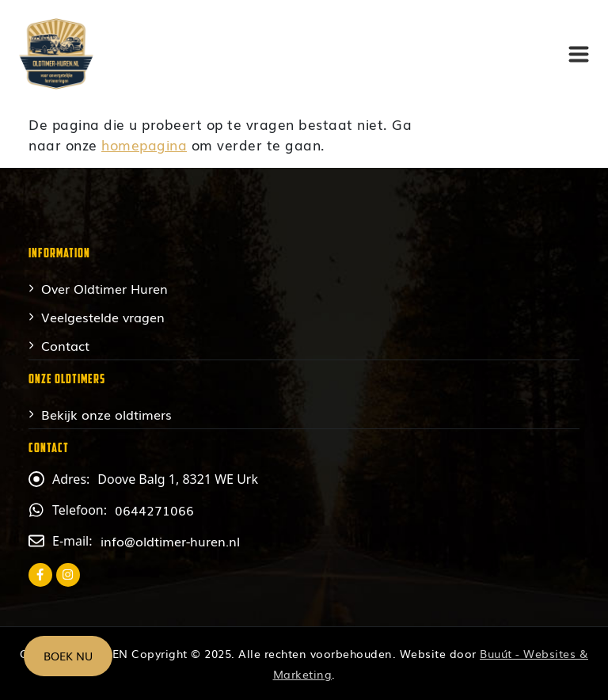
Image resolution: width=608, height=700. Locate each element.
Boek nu (68, 656)
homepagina (144, 145)
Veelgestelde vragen (103, 317)
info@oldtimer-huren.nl (170, 541)
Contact (65, 345)
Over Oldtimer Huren (104, 288)
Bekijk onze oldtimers (106, 414)
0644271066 (154, 510)
